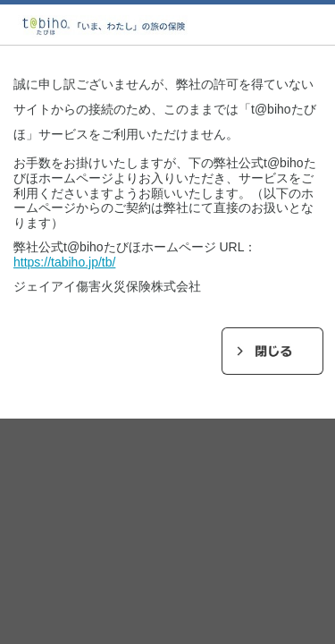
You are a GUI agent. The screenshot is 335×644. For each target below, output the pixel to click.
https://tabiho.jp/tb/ (64, 262)
